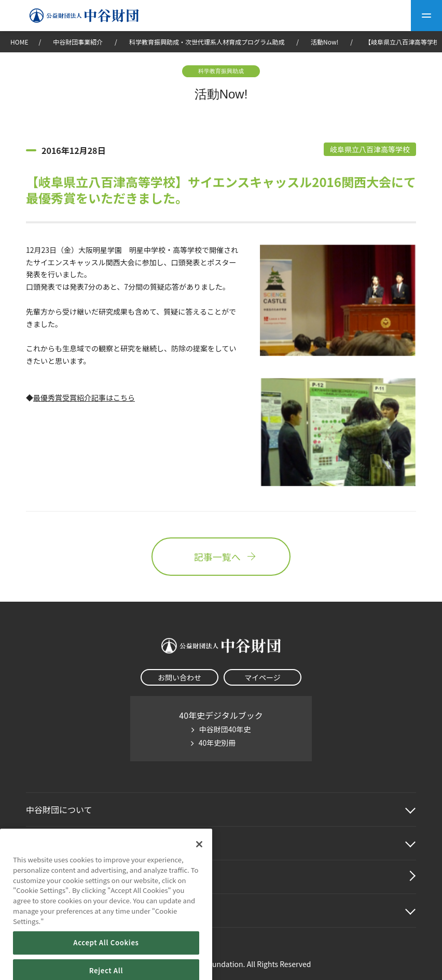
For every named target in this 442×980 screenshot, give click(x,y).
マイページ (263, 677)
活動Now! (324, 42)
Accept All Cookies (106, 957)
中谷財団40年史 (225, 729)
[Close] (199, 859)
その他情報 (47, 911)
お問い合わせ (179, 677)
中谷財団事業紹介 (79, 42)
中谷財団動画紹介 (59, 877)
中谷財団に (59, 809)
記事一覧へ (221, 557)
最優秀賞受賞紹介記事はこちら (84, 397)
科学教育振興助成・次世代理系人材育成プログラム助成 (207, 42)
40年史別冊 (217, 743)
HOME (19, 42)
